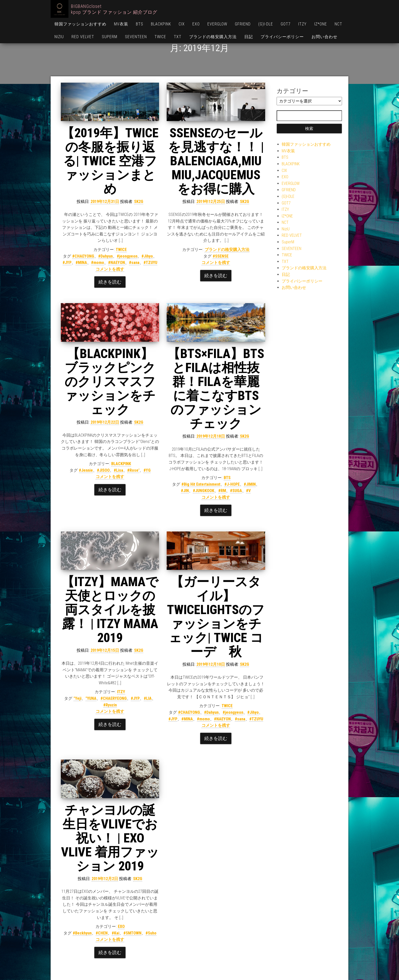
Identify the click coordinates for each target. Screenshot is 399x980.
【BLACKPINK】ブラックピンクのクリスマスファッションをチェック (110, 382)
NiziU (59, 37)
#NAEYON (117, 263)
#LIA (148, 698)
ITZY (302, 24)
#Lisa (118, 470)
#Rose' (133, 470)
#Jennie (86, 470)
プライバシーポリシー (282, 37)
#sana (134, 263)
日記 (249, 37)
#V (248, 491)
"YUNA (91, 698)
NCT (338, 24)
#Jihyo (147, 256)
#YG (147, 470)
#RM (222, 491)
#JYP (67, 263)
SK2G (139, 202)
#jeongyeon (127, 256)
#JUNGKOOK (204, 491)
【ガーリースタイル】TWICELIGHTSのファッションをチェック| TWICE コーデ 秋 (216, 617)
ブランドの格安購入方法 (213, 37)
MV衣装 (121, 24)
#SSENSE (221, 256)
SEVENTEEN (136, 37)
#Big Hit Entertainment (201, 484)
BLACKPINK (161, 24)
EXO (196, 24)
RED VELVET (83, 37)
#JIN (185, 491)
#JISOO (103, 470)
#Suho (151, 933)
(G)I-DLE (266, 24)
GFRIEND (243, 24)
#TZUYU (150, 263)
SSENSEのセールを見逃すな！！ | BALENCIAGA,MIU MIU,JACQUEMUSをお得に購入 (216, 161)
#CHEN (102, 933)
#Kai (116, 933)
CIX (182, 24)
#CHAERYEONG (114, 698)
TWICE (160, 37)
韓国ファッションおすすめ (80, 24)
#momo (98, 263)
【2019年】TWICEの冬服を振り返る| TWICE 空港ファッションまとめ (110, 161)
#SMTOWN (132, 933)
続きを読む (110, 282)
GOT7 (286, 24)
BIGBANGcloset (86, 6)
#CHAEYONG (83, 256)
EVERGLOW (217, 24)
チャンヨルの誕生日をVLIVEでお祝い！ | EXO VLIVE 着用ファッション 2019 (110, 838)
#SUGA (236, 491)
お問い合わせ (324, 37)
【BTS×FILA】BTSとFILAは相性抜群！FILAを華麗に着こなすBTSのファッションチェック (216, 389)
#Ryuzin (110, 705)
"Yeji (77, 698)
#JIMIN (250, 484)
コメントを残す (110, 269)
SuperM (110, 37)
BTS (140, 24)
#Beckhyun (82, 933)
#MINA (81, 263)
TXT (178, 37)
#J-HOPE (232, 484)
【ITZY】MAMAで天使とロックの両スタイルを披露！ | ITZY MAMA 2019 (110, 610)
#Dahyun (105, 256)
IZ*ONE (321, 24)
